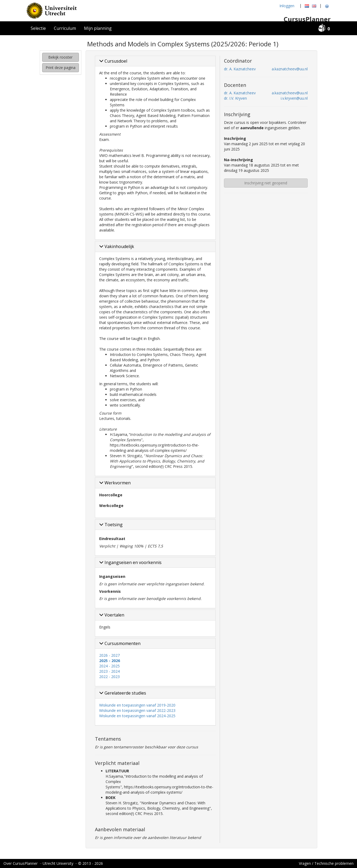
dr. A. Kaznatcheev (240, 69)
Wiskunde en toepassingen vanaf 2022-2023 (137, 710)
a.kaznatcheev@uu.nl (290, 69)
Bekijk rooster (60, 57)
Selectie (38, 28)
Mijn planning (98, 28)
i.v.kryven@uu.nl (294, 98)
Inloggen (287, 6)
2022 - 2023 (109, 677)
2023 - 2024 (109, 671)
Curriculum (65, 28)
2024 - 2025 (109, 666)
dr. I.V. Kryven (235, 98)
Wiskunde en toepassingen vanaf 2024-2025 (137, 716)
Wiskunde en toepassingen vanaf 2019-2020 (137, 705)
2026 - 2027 (109, 655)
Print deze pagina (61, 68)
